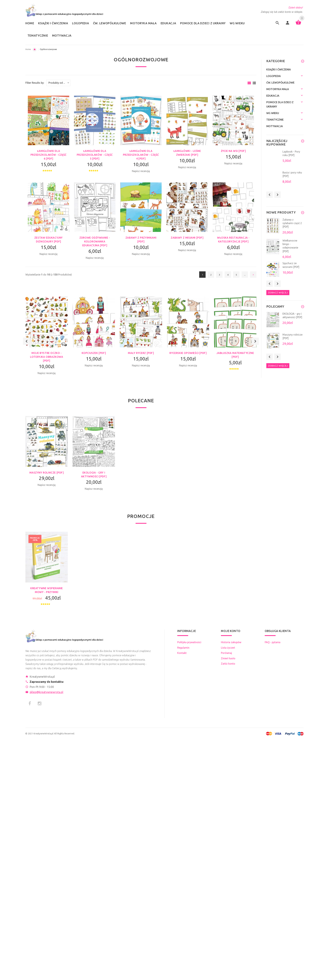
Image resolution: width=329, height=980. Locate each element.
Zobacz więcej (278, 293)
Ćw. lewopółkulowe (280, 83)
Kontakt (182, 653)
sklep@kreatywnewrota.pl (46, 692)
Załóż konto (228, 664)
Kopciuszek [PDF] (94, 353)
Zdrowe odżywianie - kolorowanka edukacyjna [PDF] (95, 241)
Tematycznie (275, 120)
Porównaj (226, 653)
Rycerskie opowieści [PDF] (188, 353)
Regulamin (183, 648)
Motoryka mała (278, 89)
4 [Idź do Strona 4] (228, 275)
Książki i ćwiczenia (279, 69)
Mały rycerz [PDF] (141, 353)
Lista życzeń (228, 648)
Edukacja (35, 50)
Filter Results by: (35, 83)
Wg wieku (273, 113)
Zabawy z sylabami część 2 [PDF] (292, 223)
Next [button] (255, 341)
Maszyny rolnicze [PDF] (47, 473)
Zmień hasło (228, 658)
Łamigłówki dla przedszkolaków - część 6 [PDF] (49, 155)
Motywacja (275, 126)
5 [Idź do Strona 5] (236, 275)
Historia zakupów (231, 642)
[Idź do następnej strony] (253, 275)
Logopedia (274, 76)
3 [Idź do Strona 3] (219, 275)
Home (28, 49)
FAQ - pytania (273, 642)
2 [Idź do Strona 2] (211, 275)
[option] (47, 341)
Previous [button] (27, 341)
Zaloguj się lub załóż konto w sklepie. (282, 12)
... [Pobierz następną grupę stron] (245, 275)
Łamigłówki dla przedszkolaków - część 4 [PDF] (141, 155)
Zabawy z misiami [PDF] (187, 238)
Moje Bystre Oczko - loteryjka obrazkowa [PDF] (47, 357)
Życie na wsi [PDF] (233, 151)
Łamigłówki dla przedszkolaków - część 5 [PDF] (95, 155)
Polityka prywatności (189, 642)
